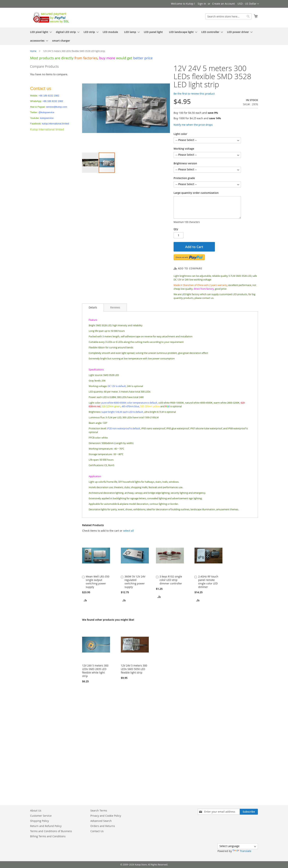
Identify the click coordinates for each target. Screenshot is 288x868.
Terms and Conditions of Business (51, 831)
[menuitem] (40, 32)
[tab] (93, 307)
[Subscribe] (249, 812)
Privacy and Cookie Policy (106, 816)
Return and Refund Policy (46, 826)
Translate (242, 851)
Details (93, 307)
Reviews (115, 307)
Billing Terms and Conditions (48, 836)
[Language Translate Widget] (238, 846)
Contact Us (97, 831)
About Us (36, 810)
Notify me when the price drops (193, 125)
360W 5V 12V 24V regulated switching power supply (135, 582)
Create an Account (223, 4)
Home (33, 51)
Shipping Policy (39, 821)
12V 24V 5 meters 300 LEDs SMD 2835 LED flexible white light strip (95, 671)
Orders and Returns (103, 826)
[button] (248, 4)
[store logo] (50, 17)
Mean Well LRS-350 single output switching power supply (98, 582)
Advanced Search (101, 821)
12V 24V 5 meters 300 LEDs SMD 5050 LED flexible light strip (134, 669)
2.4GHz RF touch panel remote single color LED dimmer (208, 582)
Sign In (202, 4)
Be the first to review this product (194, 94)
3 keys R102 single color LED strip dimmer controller (171, 580)
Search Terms (99, 810)
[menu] (144, 36)
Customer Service (41, 816)
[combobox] (228, 16)
